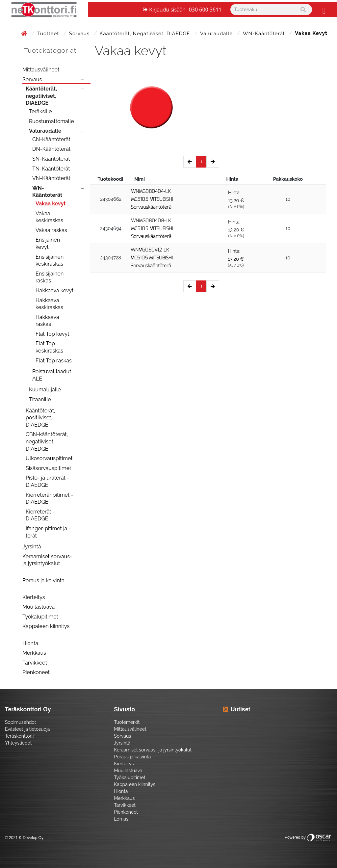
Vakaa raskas (51, 230)
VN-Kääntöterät (51, 178)
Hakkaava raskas (47, 321)
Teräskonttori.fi (20, 736)
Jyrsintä (32, 547)
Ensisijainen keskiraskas (50, 261)
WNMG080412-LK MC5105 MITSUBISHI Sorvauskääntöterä (152, 258)
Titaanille (40, 399)
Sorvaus (80, 34)
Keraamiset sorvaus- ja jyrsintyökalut (47, 560)
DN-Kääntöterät (51, 149)
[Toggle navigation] (323, 10)
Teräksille (40, 111)
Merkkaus (34, 653)
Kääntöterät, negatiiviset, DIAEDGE (146, 34)
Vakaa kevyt (51, 204)
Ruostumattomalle (52, 121)
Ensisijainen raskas (50, 277)
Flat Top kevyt (52, 334)
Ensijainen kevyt (48, 243)
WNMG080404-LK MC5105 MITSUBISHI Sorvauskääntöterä (152, 199)
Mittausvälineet (41, 70)
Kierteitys (34, 597)
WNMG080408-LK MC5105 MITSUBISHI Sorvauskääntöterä (152, 229)
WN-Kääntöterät (265, 34)
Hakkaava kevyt (54, 290)
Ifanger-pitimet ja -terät (48, 532)
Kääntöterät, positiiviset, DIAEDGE (40, 418)
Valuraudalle (217, 34)
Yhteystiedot (18, 743)
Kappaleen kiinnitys (46, 626)
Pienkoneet (36, 672)
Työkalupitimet (40, 617)
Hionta (30, 643)
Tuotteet (49, 34)
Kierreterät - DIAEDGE (40, 515)
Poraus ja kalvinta (43, 580)
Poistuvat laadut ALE (52, 375)
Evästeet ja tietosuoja (27, 729)
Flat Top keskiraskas (49, 347)
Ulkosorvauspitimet (49, 458)
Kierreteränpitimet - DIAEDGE (49, 499)
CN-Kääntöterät (51, 139)
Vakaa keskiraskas (49, 217)
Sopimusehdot (20, 722)
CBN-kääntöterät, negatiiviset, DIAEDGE (47, 441)
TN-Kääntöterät (51, 169)
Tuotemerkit (127, 722)
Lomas (121, 819)
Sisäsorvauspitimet (48, 468)
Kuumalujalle (45, 390)
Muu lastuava (39, 607)
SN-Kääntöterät (51, 159)
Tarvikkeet (35, 663)
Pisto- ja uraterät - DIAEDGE (47, 481)
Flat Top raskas (54, 361)
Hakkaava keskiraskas (49, 304)
